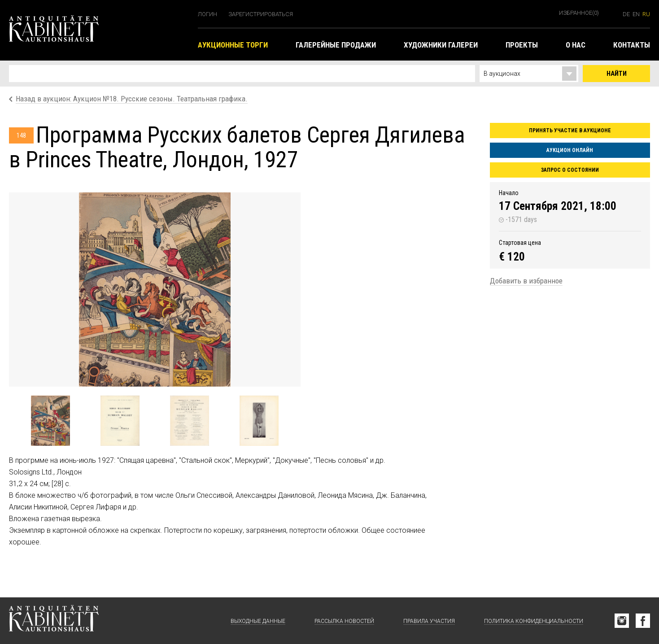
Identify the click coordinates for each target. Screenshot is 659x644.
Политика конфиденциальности (534, 621)
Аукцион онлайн (570, 150)
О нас (576, 45)
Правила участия (429, 621)
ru (646, 14)
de (626, 14)
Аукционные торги (233, 45)
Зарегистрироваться (261, 14)
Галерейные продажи (336, 45)
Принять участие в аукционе (570, 131)
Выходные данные (258, 621)
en (636, 14)
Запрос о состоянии (570, 170)
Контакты (632, 45)
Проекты (522, 45)
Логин (207, 14)
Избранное (579, 13)
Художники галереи (441, 45)
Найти (617, 74)
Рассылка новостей (344, 621)
